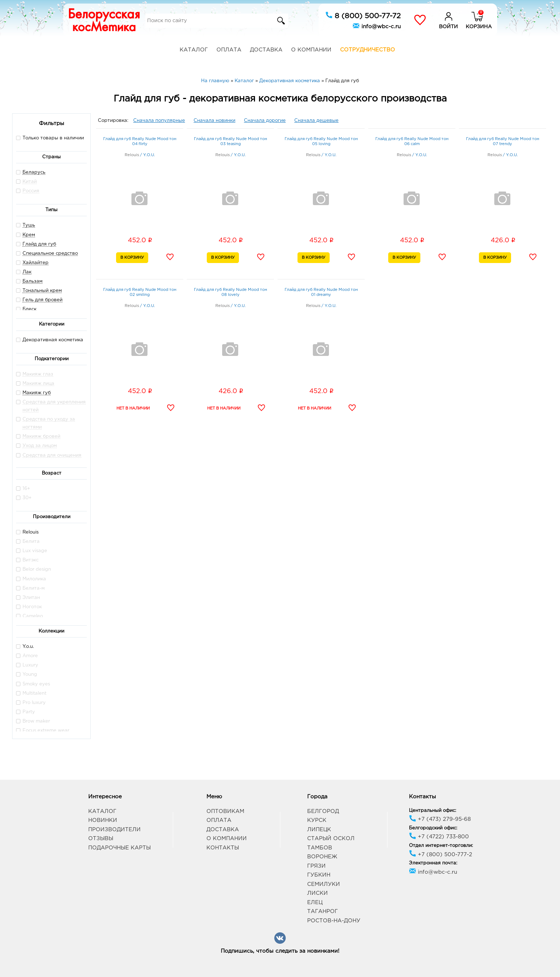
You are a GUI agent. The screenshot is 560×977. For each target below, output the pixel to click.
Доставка (266, 50)
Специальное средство (50, 254)
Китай (30, 182)
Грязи (316, 866)
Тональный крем (42, 291)
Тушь (29, 225)
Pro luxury (31, 702)
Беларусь (34, 172)
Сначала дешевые (316, 121)
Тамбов (320, 848)
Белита (28, 541)
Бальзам (32, 281)
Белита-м (30, 588)
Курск (317, 820)
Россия (31, 191)
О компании (311, 50)
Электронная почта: (433, 863)
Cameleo (29, 616)
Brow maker (33, 721)
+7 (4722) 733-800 (439, 837)
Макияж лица (38, 384)
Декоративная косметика (50, 340)
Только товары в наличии (50, 138)
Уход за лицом (40, 446)
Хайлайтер (36, 263)
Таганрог (322, 911)
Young (27, 674)
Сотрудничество (367, 50)
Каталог (194, 50)
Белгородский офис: (433, 828)
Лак (27, 272)
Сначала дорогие (265, 121)
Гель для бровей (42, 300)
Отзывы (101, 839)
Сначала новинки (214, 121)
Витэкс (27, 560)
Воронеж (322, 857)
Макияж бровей (41, 437)
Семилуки (324, 884)
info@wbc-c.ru (377, 26)
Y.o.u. (25, 646)
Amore (27, 656)
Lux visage (32, 551)
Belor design (34, 569)
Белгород (323, 811)
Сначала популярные (159, 121)
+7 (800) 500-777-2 (441, 855)
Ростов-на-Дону (334, 921)
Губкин (319, 875)
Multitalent (31, 693)
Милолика (31, 579)
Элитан (28, 597)
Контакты (223, 848)
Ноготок (29, 607)
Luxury (27, 665)
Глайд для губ (39, 244)
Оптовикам (225, 811)
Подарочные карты (119, 848)
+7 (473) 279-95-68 (440, 819)
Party (26, 712)
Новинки (103, 820)
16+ (23, 488)
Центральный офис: (432, 811)
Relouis (27, 532)
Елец (315, 902)
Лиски (317, 893)
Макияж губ (37, 393)
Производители (114, 830)
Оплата (229, 50)
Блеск (29, 309)
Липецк (319, 830)
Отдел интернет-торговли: (441, 846)
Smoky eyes (33, 684)
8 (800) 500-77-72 (363, 15)
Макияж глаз (38, 374)
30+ (24, 498)
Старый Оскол (331, 839)
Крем (29, 235)
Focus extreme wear (43, 730)
